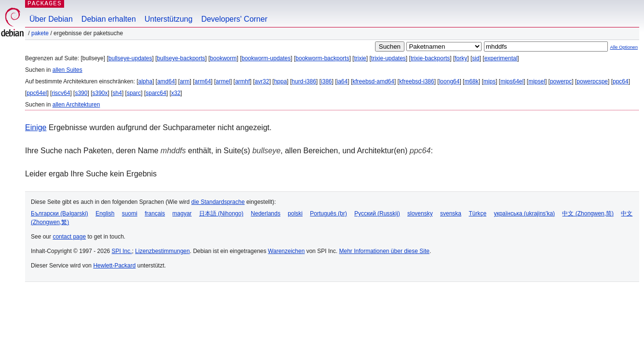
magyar (182, 214)
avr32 (262, 81)
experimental (501, 58)
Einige (36, 127)
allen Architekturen (76, 105)
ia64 (342, 81)
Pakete (40, 33)
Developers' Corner (234, 19)
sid (476, 58)
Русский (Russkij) (377, 214)
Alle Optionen (624, 47)
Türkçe (477, 214)
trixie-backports (430, 58)
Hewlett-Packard (114, 266)
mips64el (512, 81)
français (155, 214)
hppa (280, 81)
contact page (69, 237)
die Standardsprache (218, 202)
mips (490, 81)
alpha (145, 81)
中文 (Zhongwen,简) (588, 214)
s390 (81, 93)
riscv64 (61, 93)
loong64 (449, 81)
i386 (327, 81)
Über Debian (51, 19)
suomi (130, 214)
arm (185, 81)
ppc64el (37, 93)
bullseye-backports (181, 58)
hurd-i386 (304, 81)
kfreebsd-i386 (417, 81)
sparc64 (156, 93)
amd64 (166, 81)
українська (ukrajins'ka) (524, 214)
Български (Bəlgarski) (60, 214)
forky (461, 58)
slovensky (420, 214)
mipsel (537, 81)
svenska (451, 214)
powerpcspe (592, 81)
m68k (471, 81)
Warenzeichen (286, 251)
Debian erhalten (109, 19)
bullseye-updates (130, 58)
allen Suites (67, 70)
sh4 (117, 93)
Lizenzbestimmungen (162, 251)
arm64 (203, 81)
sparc (134, 93)
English (105, 214)
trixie (360, 58)
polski (295, 214)
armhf (243, 81)
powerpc (561, 81)
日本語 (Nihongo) (221, 214)
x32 (176, 93)
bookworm (223, 58)
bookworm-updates (266, 58)
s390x (100, 93)
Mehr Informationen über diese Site (384, 251)
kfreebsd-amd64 (373, 81)
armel (223, 81)
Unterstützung (169, 19)
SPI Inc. (122, 251)
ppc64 (621, 81)
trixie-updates (389, 58)
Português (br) (329, 214)
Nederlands (265, 214)
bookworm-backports (322, 58)
